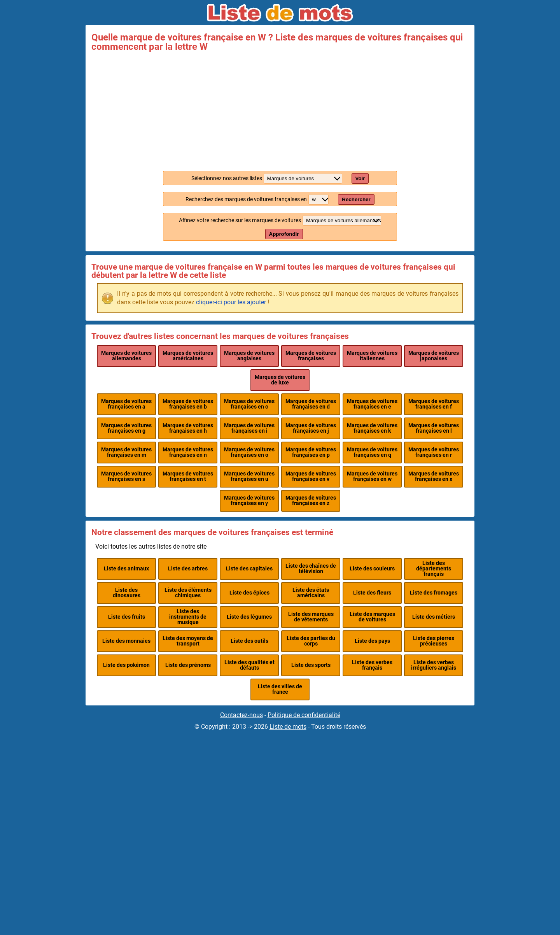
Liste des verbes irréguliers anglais (434, 665)
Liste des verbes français (372, 665)
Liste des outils (249, 641)
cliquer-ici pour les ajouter (231, 302)
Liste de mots (288, 727)
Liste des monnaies (126, 641)
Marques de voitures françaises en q (372, 452)
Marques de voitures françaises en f (434, 404)
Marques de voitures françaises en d (311, 404)
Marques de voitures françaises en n (188, 452)
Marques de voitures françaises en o (249, 452)
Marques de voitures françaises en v (311, 476)
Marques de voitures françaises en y (249, 501)
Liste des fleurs (372, 593)
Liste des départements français (434, 569)
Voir (360, 178)
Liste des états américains (311, 593)
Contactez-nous (241, 715)
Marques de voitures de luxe (280, 380)
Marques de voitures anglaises (249, 356)
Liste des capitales (249, 569)
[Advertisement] (280, 110)
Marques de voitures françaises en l (434, 428)
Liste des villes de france (280, 689)
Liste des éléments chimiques (188, 593)
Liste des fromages (434, 593)
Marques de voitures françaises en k (372, 428)
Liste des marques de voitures (372, 617)
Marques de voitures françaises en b (188, 404)
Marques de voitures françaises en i (249, 428)
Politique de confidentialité (304, 715)
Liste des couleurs (372, 569)
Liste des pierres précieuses (434, 641)
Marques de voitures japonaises (434, 356)
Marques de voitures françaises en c (249, 404)
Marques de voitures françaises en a (126, 404)
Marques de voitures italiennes (372, 356)
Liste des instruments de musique (188, 617)
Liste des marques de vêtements (311, 617)
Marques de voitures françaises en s (126, 476)
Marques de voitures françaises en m (126, 452)
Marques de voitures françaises (311, 356)
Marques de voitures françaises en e (372, 404)
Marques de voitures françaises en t (188, 476)
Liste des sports (311, 665)
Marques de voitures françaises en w (372, 476)
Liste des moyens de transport (188, 641)
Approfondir (284, 234)
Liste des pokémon (126, 665)
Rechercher (356, 199)
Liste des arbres (188, 569)
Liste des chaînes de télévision (311, 569)
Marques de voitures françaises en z (311, 501)
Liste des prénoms (188, 665)
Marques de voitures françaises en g (126, 428)
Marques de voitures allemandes (126, 356)
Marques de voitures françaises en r (434, 452)
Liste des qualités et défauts (249, 665)
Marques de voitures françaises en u (249, 476)
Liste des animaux (126, 569)
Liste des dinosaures (127, 593)
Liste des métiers (434, 617)
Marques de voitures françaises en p (311, 452)
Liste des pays (372, 641)
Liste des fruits (127, 617)
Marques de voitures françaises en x (434, 476)
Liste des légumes (249, 617)
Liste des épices (249, 593)
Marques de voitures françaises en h (188, 428)
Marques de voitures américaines (188, 356)
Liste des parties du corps (311, 641)
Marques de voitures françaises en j (311, 428)
